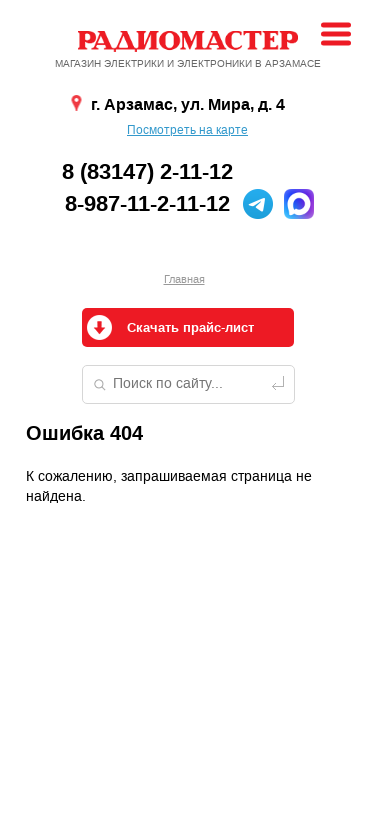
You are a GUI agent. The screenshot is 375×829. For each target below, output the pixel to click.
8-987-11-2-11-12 (147, 204)
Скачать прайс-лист (190, 328)
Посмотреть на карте (187, 130)
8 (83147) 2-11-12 (147, 172)
